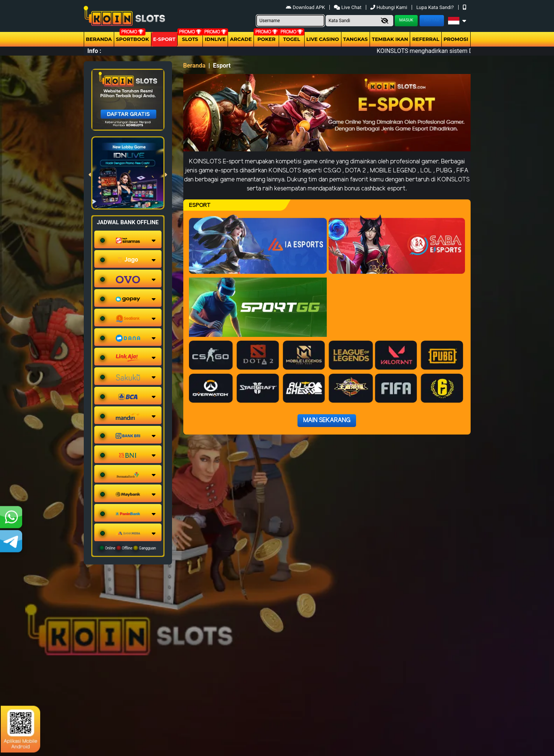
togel (292, 39)
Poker (266, 39)
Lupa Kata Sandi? (436, 7)
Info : (94, 51)
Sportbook (133, 39)
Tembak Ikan (390, 39)
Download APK (306, 7)
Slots (190, 39)
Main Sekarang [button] (327, 420)
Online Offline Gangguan (128, 548)
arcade (241, 39)
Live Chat (348, 7)
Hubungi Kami (389, 7)
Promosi (456, 39)
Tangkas (356, 39)
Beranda (99, 39)
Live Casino (323, 39)
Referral (426, 39)
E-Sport (165, 39)
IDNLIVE (215, 39)
